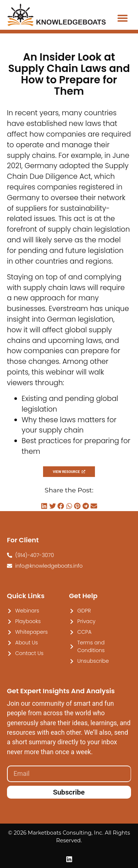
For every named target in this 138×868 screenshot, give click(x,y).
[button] (122, 18)
